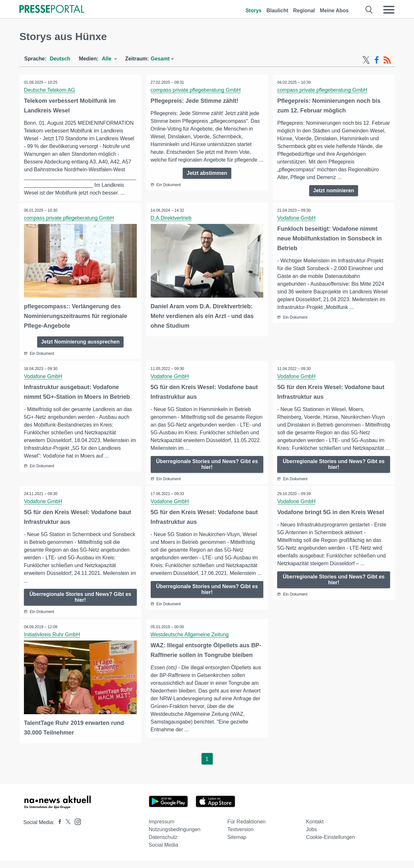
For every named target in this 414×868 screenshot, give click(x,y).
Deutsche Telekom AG (50, 90)
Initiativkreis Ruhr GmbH (52, 642)
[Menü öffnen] (389, 10)
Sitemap (237, 845)
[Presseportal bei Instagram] (76, 829)
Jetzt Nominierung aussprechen (80, 341)
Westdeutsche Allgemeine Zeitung (190, 642)
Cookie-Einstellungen (330, 845)
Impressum (162, 829)
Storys (254, 11)
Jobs (311, 837)
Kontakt (315, 829)
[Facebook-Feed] (377, 60)
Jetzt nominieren (334, 191)
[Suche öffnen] (369, 10)
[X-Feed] (366, 60)
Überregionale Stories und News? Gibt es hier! (207, 464)
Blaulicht (278, 11)
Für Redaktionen (246, 829)
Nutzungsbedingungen (175, 837)
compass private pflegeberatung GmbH (196, 90)
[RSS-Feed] (387, 60)
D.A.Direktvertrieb (171, 218)
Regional (304, 11)
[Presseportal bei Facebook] (58, 830)
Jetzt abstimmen (207, 181)
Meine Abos (334, 11)
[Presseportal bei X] (66, 830)
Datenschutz (163, 845)
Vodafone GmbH (297, 218)
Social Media (164, 852)
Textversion (240, 837)
